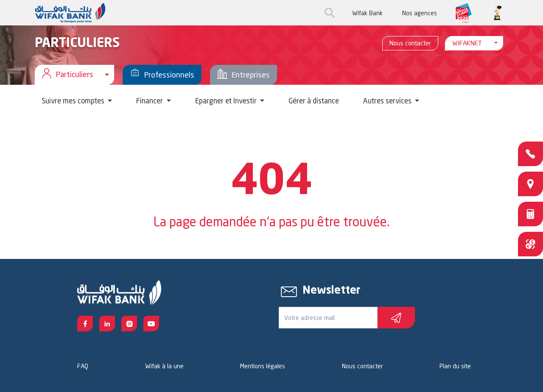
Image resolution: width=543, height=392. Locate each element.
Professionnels (162, 75)
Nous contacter (410, 43)
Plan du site (455, 366)
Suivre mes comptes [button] (74, 101)
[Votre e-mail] (328, 318)
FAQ (83, 366)
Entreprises (244, 75)
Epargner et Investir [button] (227, 101)
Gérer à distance (314, 101)
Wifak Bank (367, 13)
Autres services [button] (388, 101)
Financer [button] (150, 101)
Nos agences (420, 13)
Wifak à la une (164, 366)
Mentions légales (263, 366)
